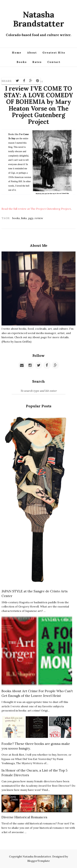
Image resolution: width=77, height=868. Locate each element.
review (39, 218)
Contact (54, 62)
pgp (31, 218)
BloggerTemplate (39, 861)
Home (17, 53)
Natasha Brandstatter (39, 19)
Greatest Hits (54, 53)
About (32, 53)
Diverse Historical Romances (24, 817)
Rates (37, 62)
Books (22, 62)
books (16, 218)
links (24, 218)
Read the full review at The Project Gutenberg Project (36, 209)
